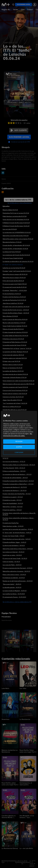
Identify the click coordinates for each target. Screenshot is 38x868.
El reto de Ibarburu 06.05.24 (12, 294)
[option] (12, 641)
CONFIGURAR (19, 452)
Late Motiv (5, 688)
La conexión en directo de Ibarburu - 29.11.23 (17, 474)
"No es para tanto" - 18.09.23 (12, 584)
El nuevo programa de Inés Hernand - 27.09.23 (17, 568)
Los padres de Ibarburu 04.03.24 (13, 371)
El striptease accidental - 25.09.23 (14, 578)
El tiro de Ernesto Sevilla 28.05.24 (13, 281)
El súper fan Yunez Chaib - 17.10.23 (14, 536)
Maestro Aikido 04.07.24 (10, 210)
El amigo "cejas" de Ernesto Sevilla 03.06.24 (17, 271)
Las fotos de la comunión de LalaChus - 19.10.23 (18, 529)
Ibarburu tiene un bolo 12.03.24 (13, 365)
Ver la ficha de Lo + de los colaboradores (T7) (17, 602)
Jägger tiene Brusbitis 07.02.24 (12, 400)
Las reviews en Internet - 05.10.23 (13, 552)
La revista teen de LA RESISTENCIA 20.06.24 (17, 232)
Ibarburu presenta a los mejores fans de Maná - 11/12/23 (18, 457)
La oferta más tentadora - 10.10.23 (14, 545)
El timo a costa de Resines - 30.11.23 (14, 471)
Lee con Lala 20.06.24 (10, 229)
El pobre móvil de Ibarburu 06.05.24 (14, 297)
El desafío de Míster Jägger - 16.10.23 (14, 542)
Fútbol (30, 9)
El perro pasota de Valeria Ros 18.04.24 (15, 319)
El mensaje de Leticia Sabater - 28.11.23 (15, 478)
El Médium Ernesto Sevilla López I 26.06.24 (16, 226)
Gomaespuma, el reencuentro (26, 784)
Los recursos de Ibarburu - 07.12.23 (14, 462)
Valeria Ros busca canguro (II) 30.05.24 (15, 274)
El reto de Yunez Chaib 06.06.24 (13, 258)
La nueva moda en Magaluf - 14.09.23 (15, 591)
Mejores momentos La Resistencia (10, 751)
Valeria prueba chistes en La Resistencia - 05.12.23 (19, 465)
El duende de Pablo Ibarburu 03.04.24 (15, 342)
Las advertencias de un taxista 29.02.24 (15, 374)
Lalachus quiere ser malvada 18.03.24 (15, 358)
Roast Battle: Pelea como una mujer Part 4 (28, 751)
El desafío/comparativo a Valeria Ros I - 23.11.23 (18, 484)
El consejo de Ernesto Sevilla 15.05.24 (15, 287)
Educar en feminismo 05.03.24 (12, 368)
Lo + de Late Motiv (26, 848)
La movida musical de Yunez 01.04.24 (14, 345)
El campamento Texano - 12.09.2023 (14, 597)
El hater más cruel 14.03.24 (11, 361)
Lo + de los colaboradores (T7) (18, 200)
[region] (19, 434)
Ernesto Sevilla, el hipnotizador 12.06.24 (15, 249)
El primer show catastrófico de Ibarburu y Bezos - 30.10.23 (18, 519)
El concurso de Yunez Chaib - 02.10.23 (15, 558)
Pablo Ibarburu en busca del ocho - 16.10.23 (17, 539)
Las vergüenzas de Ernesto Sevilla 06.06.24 (16, 255)
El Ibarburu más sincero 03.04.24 (13, 339)
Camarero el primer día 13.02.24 (13, 397)
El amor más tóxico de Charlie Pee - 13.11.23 (17, 494)
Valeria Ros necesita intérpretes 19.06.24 (16, 236)
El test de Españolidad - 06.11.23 (13, 503)
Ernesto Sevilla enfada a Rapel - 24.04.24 (16, 313)
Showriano (5, 719)
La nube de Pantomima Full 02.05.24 (14, 300)
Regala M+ (6, 9)
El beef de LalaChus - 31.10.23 (12, 510)
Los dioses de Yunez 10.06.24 (12, 252)
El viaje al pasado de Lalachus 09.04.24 (15, 332)
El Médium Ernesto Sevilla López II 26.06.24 (16, 223)
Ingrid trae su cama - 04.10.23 (12, 555)
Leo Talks (23, 688)
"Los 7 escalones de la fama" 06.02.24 (15, 403)
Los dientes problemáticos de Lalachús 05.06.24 (18, 261)
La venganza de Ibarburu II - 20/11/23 (15, 487)
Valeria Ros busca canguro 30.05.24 (14, 278)
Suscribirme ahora (24, 5)
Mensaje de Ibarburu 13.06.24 (12, 242)
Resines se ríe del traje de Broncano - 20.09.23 (18, 581)
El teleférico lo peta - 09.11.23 (12, 500)
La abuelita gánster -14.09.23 (12, 587)
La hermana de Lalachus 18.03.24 (13, 355)
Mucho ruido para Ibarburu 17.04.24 (14, 323)
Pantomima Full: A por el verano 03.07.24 (16, 213)
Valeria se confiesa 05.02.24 (12, 407)
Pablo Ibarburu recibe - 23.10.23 (13, 526)
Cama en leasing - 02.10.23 (11, 562)
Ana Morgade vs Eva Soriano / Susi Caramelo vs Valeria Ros (27, 817)
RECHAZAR (19, 441)
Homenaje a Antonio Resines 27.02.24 (15, 377)
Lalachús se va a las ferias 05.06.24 (14, 268)
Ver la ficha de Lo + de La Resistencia (20, 203)
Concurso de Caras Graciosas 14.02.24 (15, 390)
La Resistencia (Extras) (10, 848)
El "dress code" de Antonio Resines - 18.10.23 (17, 533)
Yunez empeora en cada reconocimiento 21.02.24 (18, 381)
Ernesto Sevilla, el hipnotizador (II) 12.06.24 (16, 245)
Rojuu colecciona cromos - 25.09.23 (14, 575)
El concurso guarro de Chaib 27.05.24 (15, 284)
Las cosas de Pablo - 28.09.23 (12, 565)
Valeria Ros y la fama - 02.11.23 (13, 507)
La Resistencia (25, 719)
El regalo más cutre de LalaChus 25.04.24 (16, 307)
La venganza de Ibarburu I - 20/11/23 (15, 491)
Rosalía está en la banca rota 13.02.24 (15, 394)
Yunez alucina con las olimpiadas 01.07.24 (16, 220)
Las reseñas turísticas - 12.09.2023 (14, 594)
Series (16, 9)
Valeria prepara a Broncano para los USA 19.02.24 (18, 384)
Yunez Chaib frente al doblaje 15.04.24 (15, 326)
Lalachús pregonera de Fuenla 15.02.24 (15, 387)
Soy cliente (19, 130)
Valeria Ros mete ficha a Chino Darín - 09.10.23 (18, 549)
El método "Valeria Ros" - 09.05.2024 (15, 290)
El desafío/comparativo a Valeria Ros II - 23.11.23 (18, 481)
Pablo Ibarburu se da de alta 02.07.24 (15, 216)
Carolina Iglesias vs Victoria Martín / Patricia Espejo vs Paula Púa (9, 817)
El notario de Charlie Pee (11, 523)
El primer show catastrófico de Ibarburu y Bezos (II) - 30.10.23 (19, 514)
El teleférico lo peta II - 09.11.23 (13, 497)
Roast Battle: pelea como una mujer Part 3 (10, 784)
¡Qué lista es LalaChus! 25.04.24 (13, 303)
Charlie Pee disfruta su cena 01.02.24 (15, 410)
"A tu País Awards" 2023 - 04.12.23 (14, 468)
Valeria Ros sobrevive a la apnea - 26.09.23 (16, 571)
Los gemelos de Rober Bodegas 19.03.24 (15, 352)
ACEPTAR (19, 447)
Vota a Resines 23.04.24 (10, 316)
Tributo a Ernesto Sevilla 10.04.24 (13, 329)
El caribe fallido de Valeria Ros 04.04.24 (15, 336)
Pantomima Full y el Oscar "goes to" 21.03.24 (17, 348)
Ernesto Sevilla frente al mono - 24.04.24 (16, 310)
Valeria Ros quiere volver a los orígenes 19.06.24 (18, 239)
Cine (23, 9)
